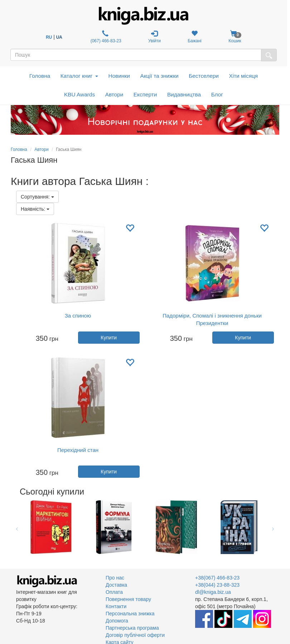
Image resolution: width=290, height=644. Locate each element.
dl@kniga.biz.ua (213, 592)
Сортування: (37, 197)
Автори (114, 94)
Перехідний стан (78, 450)
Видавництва (184, 94)
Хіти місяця (243, 76)
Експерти (145, 94)
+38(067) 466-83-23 (217, 578)
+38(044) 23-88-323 (217, 585)
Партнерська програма (132, 628)
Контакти (116, 606)
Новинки (119, 76)
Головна (40, 76)
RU (49, 37)
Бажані (195, 37)
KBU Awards (79, 94)
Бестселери (204, 76)
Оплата (114, 592)
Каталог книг (79, 76)
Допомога (117, 621)
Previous (17, 527)
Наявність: (35, 209)
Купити (109, 338)
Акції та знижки (159, 76)
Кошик (235, 37)
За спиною (78, 316)
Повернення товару (128, 599)
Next (273, 527)
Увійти (154, 37)
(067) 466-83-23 (105, 37)
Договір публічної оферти (135, 635)
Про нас (115, 578)
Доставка (116, 585)
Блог (217, 94)
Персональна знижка (130, 614)
